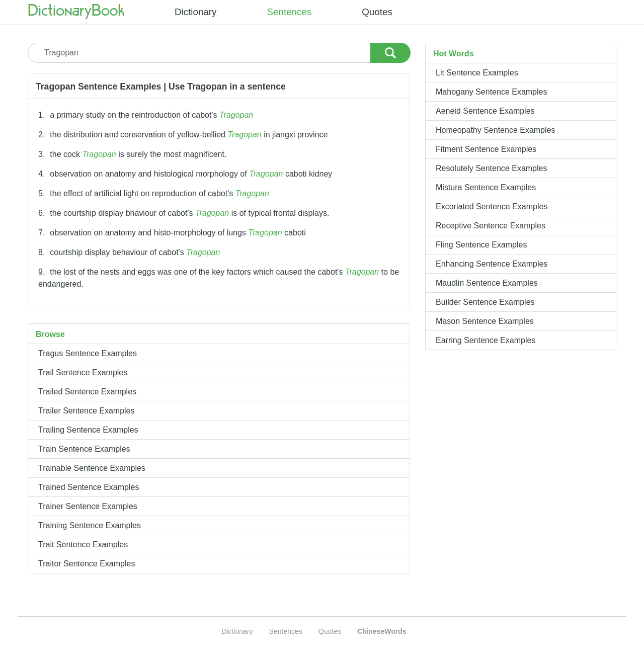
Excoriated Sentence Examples (492, 206)
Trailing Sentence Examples (88, 430)
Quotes (377, 12)
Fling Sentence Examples (481, 245)
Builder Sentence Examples (485, 302)
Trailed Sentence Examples (87, 392)
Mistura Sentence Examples (486, 187)
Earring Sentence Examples (486, 340)
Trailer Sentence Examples (87, 411)
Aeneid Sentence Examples (485, 111)
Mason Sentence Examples (485, 321)
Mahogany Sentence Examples (491, 92)
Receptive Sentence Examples (491, 226)
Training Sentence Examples (90, 525)
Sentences (290, 12)
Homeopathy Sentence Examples (495, 130)
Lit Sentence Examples (477, 73)
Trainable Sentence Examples (92, 468)
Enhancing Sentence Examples (492, 264)
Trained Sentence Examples (89, 487)
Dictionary (196, 12)
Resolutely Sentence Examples (491, 168)
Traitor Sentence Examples (87, 564)
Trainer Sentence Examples (88, 506)
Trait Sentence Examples (83, 544)
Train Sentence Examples (84, 449)
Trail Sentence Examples (83, 372)
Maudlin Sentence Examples (487, 283)
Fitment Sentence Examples (486, 149)
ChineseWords (382, 631)
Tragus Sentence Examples (88, 353)
